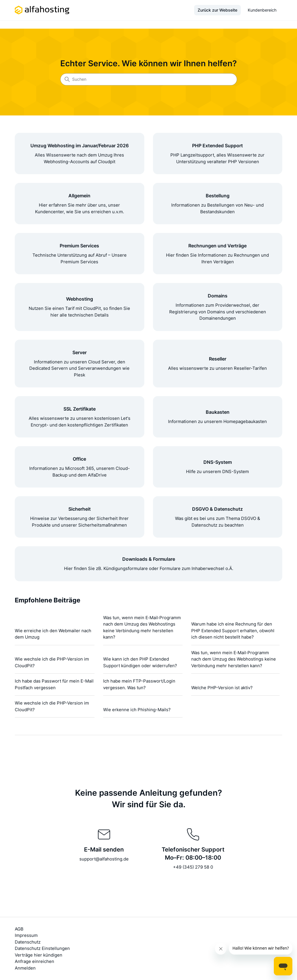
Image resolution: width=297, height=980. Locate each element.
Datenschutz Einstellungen (42, 948)
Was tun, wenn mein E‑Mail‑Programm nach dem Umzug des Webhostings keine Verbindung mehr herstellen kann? (142, 627)
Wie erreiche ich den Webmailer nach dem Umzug (53, 634)
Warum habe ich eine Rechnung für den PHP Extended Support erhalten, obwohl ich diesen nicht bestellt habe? (233, 630)
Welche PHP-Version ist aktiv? (222, 688)
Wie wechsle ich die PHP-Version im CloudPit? (52, 662)
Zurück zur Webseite (217, 10)
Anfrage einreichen (34, 961)
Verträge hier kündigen (39, 955)
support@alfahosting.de (104, 859)
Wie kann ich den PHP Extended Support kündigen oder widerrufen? (140, 662)
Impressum (26, 935)
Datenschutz (28, 942)
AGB (19, 929)
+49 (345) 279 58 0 (193, 867)
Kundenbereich (262, 10)
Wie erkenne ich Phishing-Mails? (137, 710)
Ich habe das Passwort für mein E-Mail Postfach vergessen (54, 684)
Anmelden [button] (25, 968)
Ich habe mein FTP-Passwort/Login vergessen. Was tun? (139, 684)
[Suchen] (149, 79)
